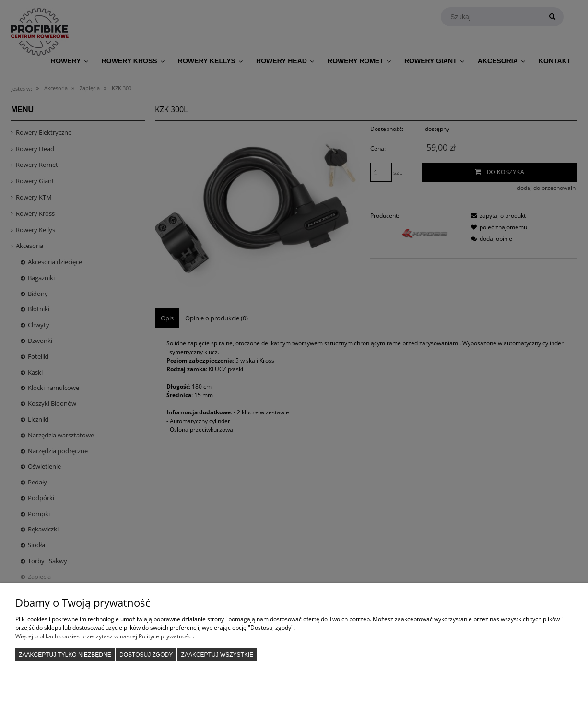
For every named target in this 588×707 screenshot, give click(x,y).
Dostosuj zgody (146, 655)
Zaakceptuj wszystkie (218, 655)
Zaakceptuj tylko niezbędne (65, 655)
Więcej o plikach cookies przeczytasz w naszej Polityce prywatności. (105, 636)
